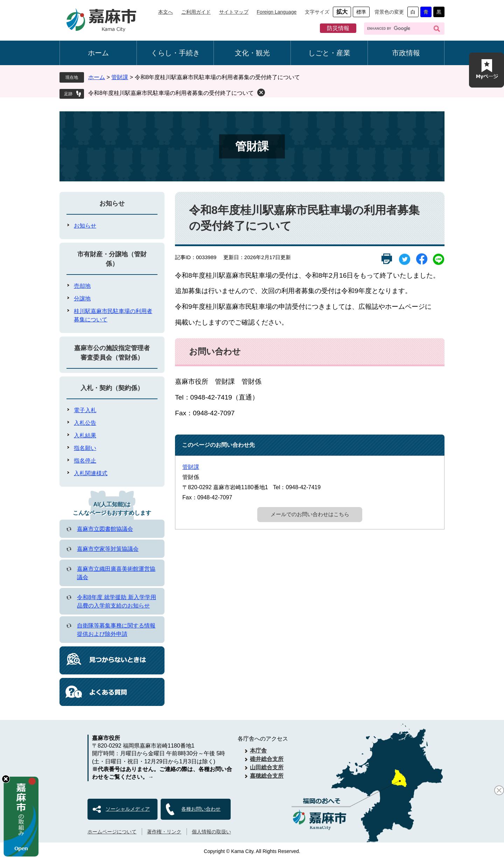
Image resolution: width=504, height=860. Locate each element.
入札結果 (85, 435)
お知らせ (112, 203)
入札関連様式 (91, 473)
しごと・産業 (329, 53)
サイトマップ (234, 12)
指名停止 (85, 461)
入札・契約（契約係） (112, 388)
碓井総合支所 (267, 759)
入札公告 (85, 423)
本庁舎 (258, 751)
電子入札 (85, 410)
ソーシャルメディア (128, 809)
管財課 (120, 77)
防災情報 (338, 28)
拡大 (342, 12)
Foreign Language (277, 12)
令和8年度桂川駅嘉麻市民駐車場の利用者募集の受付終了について (171, 93)
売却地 (82, 286)
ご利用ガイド (196, 12)
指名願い (85, 448)
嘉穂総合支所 (267, 776)
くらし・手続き (175, 53)
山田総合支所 (267, 767)
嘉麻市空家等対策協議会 (108, 549)
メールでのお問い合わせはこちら (310, 514)
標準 (361, 12)
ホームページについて (112, 832)
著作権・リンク (164, 832)
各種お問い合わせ (201, 809)
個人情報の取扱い (211, 832)
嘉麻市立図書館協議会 (105, 529)
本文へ (166, 12)
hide (6, 779)
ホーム (98, 53)
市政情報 (406, 53)
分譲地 (82, 299)
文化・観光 (252, 53)
